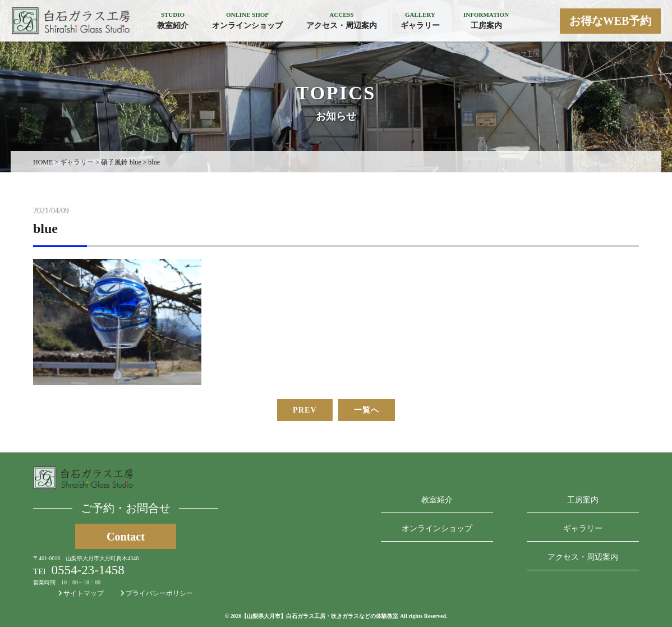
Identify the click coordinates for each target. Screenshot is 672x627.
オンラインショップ (437, 528)
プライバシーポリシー (157, 593)
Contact (126, 537)
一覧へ (367, 410)
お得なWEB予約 (611, 21)
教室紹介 (437, 500)
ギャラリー (583, 528)
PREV (305, 410)
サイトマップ (81, 593)
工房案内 (583, 500)
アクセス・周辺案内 (583, 557)
